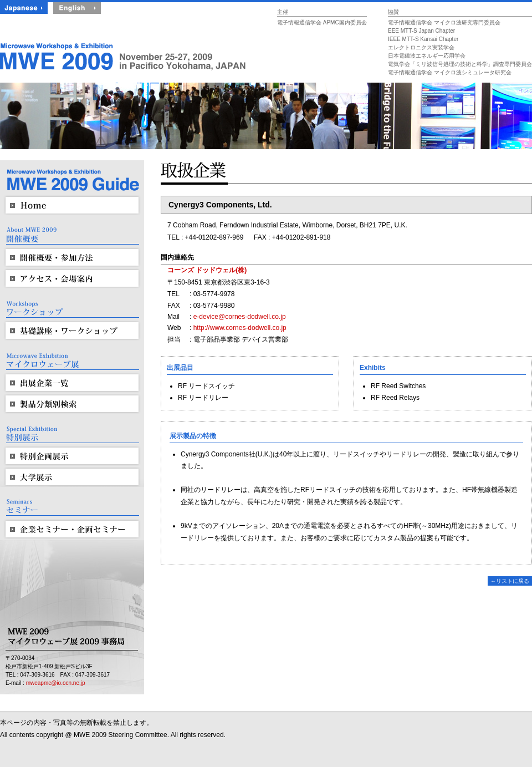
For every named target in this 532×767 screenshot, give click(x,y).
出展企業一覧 (72, 383)
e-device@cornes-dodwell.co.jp (240, 317)
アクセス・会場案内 (72, 278)
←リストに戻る (510, 581)
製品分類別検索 (72, 404)
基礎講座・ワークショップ (72, 331)
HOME (72, 205)
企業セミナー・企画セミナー (72, 529)
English (77, 8)
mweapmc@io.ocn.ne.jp (56, 683)
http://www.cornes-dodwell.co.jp (240, 328)
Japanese (24, 8)
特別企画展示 (72, 456)
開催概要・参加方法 (72, 257)
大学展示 (72, 477)
